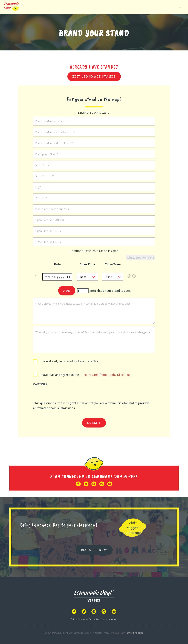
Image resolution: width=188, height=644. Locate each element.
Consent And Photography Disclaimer (106, 375)
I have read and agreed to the (86, 375)
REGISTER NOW (94, 550)
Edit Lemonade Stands (94, 76)
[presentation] (60, 394)
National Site (99, 619)
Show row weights (141, 258)
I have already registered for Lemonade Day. (69, 361)
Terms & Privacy (117, 633)
